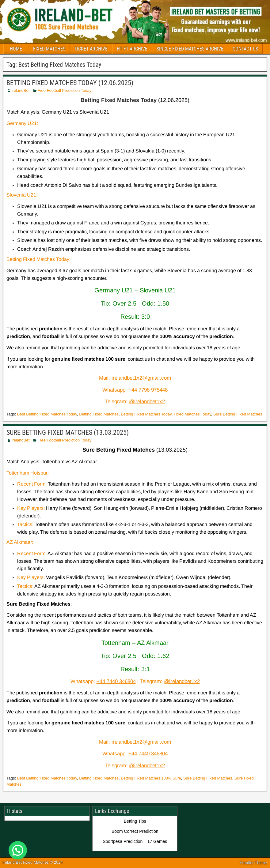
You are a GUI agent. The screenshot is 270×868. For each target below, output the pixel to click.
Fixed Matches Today (192, 414)
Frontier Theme (253, 863)
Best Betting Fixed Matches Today (47, 414)
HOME (16, 49)
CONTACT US (245, 49)
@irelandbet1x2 (147, 402)
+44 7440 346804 (116, 681)
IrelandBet (20, 90)
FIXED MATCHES (49, 49)
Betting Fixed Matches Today (146, 414)
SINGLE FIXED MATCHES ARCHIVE (190, 49)
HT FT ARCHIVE (132, 49)
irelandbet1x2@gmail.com (141, 378)
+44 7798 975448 (148, 390)
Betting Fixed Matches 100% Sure (151, 778)
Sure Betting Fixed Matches (238, 414)
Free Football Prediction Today (64, 90)
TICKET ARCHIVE (91, 49)
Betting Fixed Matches (99, 414)
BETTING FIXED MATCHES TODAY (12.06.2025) (70, 83)
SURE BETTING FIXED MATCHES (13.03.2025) (68, 432)
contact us (139, 359)
